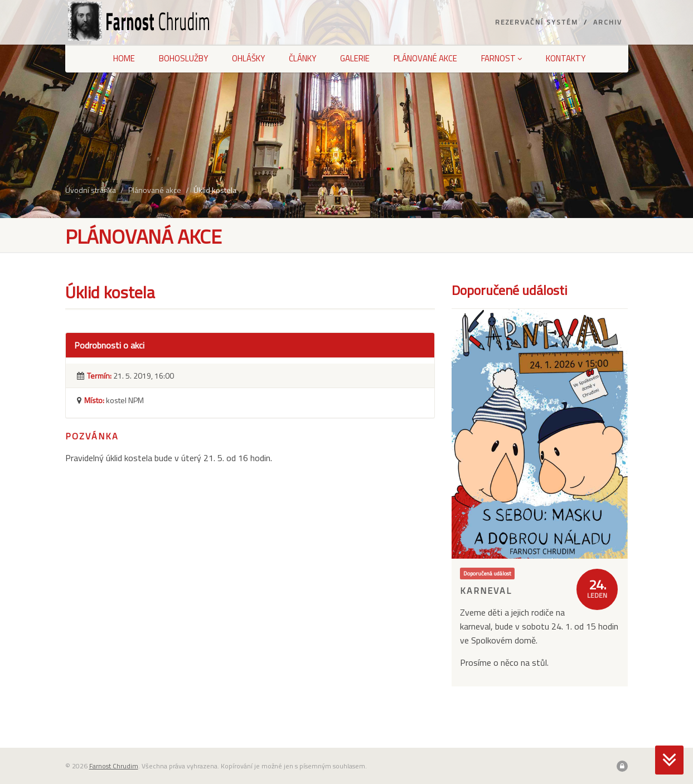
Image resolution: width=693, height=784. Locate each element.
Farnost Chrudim (114, 766)
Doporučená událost (487, 573)
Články (302, 58)
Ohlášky (248, 58)
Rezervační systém (537, 22)
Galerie (355, 58)
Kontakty (566, 58)
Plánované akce (425, 58)
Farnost (501, 58)
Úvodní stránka (91, 190)
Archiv (608, 22)
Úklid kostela (215, 190)
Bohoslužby (183, 58)
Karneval (486, 591)
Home (124, 58)
